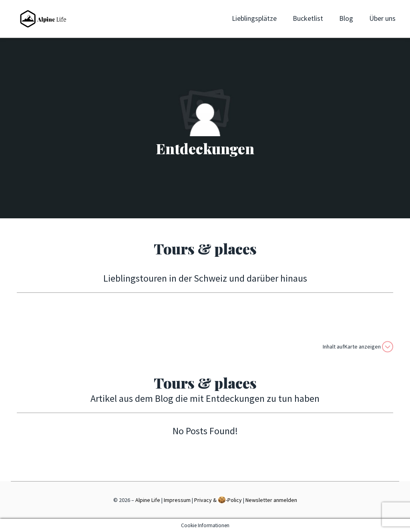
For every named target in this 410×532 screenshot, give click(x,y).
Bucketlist (308, 18)
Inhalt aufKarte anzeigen (358, 347)
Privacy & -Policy (218, 500)
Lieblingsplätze (254, 18)
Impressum (177, 500)
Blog (346, 18)
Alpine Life (148, 500)
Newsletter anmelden (271, 500)
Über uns (382, 18)
